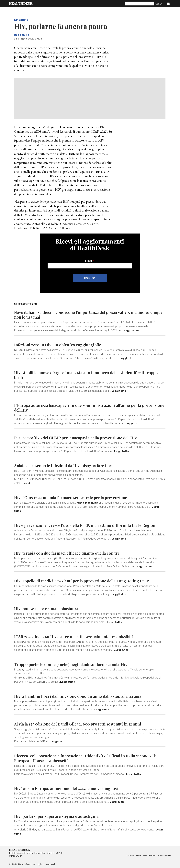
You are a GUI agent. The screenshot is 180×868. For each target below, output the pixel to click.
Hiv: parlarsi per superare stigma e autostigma (58, 815)
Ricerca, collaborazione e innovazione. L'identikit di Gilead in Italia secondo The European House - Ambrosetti (90, 757)
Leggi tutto (131, 330)
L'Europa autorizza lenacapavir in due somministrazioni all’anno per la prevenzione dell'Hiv (81, 407)
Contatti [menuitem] (136, 855)
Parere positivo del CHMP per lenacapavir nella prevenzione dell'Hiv (79, 437)
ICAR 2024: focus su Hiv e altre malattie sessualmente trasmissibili (77, 636)
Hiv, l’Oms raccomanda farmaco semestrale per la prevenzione (73, 497)
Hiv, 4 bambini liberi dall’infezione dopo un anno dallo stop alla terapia (81, 695)
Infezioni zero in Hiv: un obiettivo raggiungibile (59, 345)
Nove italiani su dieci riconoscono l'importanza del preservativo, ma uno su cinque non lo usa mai (85, 314)
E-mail (89, 261)
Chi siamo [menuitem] (128, 855)
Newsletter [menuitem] (151, 855)
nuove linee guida (88, 502)
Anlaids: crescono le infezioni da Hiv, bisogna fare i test (66, 465)
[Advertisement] (90, 99)
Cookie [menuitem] (143, 855)
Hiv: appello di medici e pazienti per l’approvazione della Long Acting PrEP (85, 580)
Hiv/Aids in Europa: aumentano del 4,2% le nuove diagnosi (69, 787)
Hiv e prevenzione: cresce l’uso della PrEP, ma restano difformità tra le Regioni (88, 525)
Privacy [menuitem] (159, 855)
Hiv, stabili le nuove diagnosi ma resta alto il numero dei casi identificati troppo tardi (90, 375)
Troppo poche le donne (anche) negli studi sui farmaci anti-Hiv (74, 663)
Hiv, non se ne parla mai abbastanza (48, 608)
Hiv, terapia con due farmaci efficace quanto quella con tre (70, 552)
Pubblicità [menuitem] (167, 855)
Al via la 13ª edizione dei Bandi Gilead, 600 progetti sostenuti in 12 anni (81, 723)
